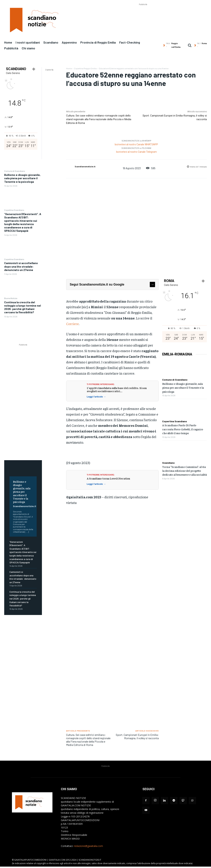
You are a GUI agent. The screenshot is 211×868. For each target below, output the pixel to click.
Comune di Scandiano (15, 171)
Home (69, 68)
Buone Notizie (11, 298)
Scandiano (168, 463)
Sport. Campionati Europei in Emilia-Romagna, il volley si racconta (137, 736)
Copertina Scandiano (14, 210)
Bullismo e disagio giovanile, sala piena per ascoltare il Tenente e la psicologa (22, 178)
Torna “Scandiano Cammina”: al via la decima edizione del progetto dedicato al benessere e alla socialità (185, 471)
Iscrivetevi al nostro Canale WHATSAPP (136, 144)
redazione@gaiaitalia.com (88, 846)
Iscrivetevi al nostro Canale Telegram (136, 152)
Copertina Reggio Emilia (85, 68)
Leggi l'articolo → (96, 397)
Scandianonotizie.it (25, 506)
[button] (190, 45)
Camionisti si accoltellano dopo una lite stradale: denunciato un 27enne (21, 266)
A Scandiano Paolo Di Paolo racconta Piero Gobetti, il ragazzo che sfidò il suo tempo (183, 429)
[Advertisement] (143, 14)
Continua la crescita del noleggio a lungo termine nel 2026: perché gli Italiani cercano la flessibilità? (23, 307)
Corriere (72, 324)
